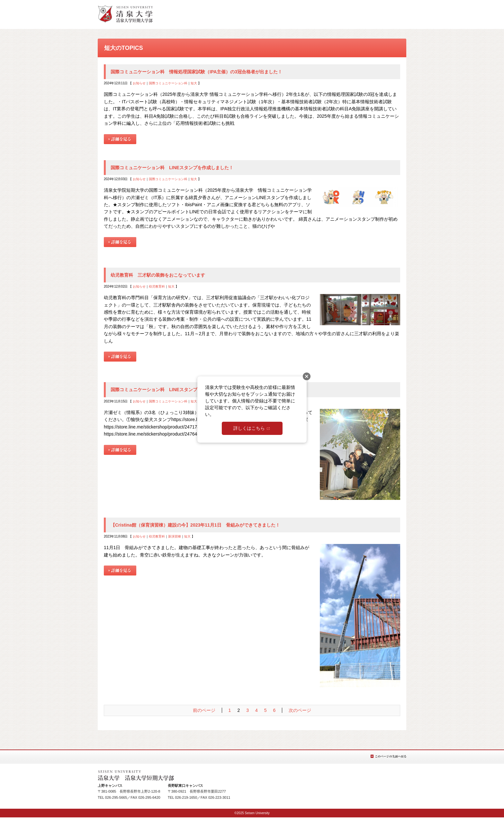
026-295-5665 (116, 797)
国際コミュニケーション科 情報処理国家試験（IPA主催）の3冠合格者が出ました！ (196, 72)
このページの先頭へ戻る (388, 756)
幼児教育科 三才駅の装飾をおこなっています (158, 275)
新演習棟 (175, 536)
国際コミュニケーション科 (168, 83)
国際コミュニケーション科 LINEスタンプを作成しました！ (172, 168)
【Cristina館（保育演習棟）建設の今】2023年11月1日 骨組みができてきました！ (195, 525)
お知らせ (139, 83)
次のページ (300, 710)
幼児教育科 (157, 286)
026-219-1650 (186, 797)
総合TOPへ (125, 14)
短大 (194, 83)
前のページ (204, 710)
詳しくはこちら (249, 428)
